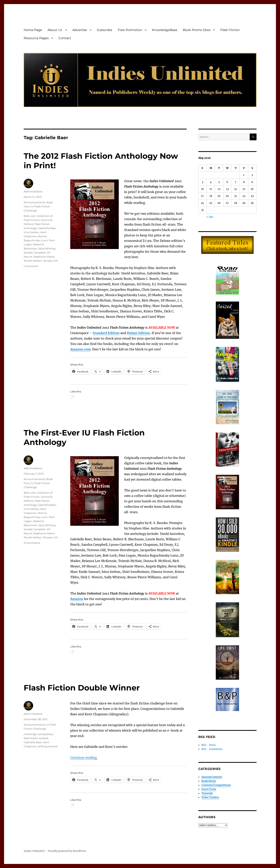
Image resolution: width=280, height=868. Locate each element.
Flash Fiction (230, 30)
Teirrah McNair (33, 261)
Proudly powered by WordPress (67, 851)
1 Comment (31, 266)
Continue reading (84, 758)
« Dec (210, 217)
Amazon (77, 599)
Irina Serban (31, 232)
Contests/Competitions (216, 785)
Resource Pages (36, 38)
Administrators (33, 191)
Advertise (80, 30)
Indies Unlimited (34, 851)
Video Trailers (210, 797)
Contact (65, 38)
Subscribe (105, 30)
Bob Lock (30, 216)
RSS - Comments (212, 749)
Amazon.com (80, 349)
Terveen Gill (50, 261)
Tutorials (207, 793)
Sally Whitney (47, 248)
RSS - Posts (209, 745)
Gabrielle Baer (47, 228)
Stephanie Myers (44, 257)
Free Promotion (130, 30)
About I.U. (55, 30)
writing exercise (48, 746)
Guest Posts (209, 789)
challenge (30, 734)
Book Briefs (209, 781)
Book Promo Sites (197, 30)
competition (46, 734)
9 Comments (32, 543)
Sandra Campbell (35, 253)
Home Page (33, 30)
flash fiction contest (36, 738)
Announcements (34, 202)
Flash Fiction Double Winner (82, 688)
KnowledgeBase (165, 30)
